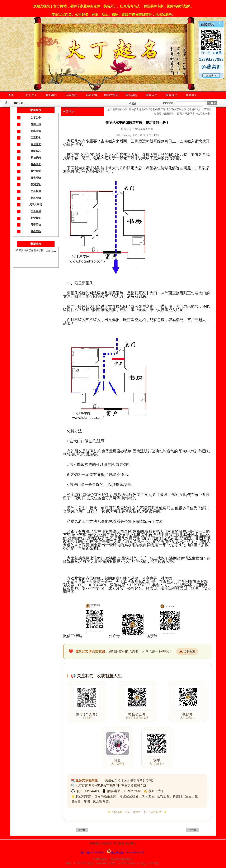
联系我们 (192, 95)
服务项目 (51, 95)
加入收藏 (119, 843)
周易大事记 (111, 95)
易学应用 (151, 95)
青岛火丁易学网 (176, 582)
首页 (11, 95)
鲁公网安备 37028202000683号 (125, 853)
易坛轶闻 (131, 95)
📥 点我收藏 (187, 652)
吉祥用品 (71, 95)
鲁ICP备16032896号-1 (92, 853)
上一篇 (82, 830)
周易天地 (91, 95)
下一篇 (193, 830)
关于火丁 (31, 95)
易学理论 (171, 95)
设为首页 (131, 843)
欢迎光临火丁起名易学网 (30, 250)
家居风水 (69, 111)
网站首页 (95, 843)
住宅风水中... (205, 114)
